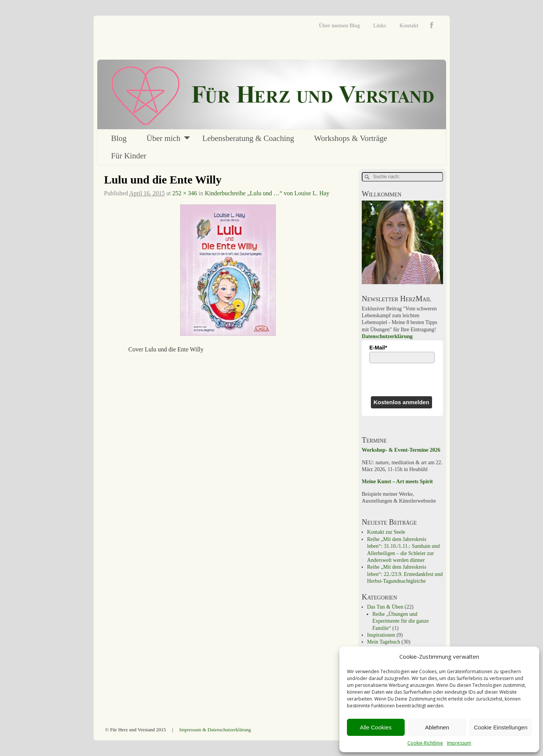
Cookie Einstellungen (501, 727)
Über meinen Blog (339, 26)
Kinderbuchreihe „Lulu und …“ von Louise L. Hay (267, 193)
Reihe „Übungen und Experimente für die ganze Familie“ (401, 621)
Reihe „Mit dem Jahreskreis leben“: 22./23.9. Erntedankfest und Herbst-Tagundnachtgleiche (405, 574)
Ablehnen (437, 727)
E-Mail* (378, 348)
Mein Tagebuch (384, 642)
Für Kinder (129, 156)
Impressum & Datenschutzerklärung (215, 730)
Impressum (459, 743)
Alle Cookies (376, 727)
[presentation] (402, 380)
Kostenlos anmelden (401, 402)
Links (380, 26)
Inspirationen (381, 635)
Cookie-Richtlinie (425, 743)
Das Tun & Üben (385, 607)
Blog (119, 138)
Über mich (164, 138)
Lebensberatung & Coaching (248, 138)
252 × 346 (184, 193)
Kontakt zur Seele (386, 532)
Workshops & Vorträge (351, 138)
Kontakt (409, 26)
